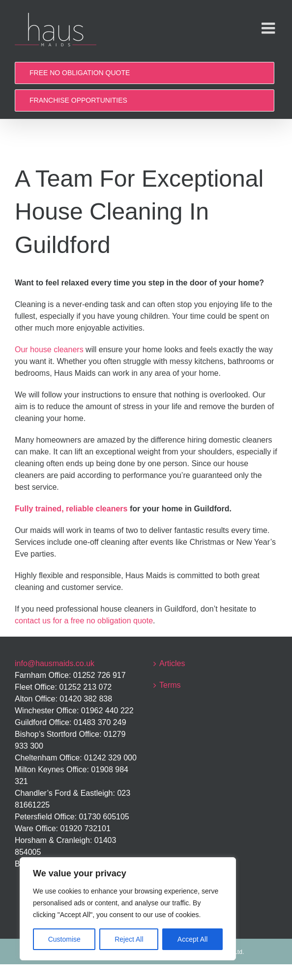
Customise (64, 939)
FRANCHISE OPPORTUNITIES (78, 100)
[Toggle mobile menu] (269, 28)
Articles (172, 663)
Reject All (129, 939)
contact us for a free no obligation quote (84, 621)
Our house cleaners (49, 350)
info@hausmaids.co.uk (55, 663)
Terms (170, 685)
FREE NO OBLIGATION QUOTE (80, 73)
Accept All (192, 939)
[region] (128, 909)
